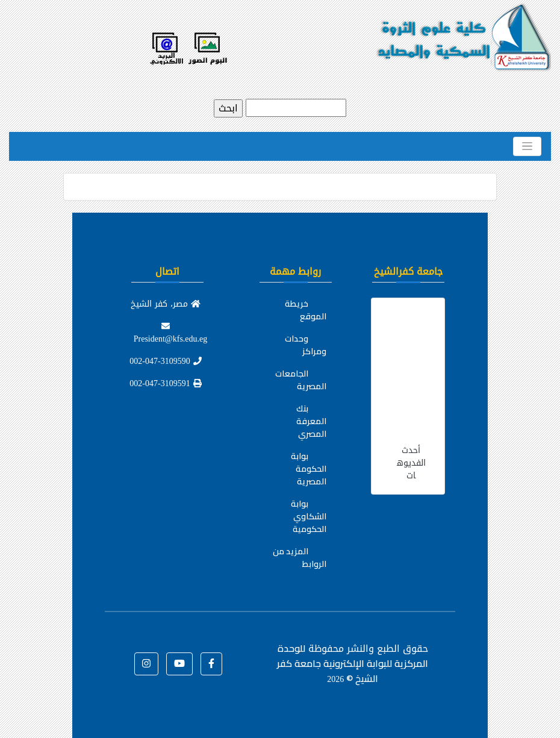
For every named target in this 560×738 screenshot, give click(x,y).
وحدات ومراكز (306, 345)
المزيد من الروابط (300, 558)
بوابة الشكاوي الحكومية (309, 516)
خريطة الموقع (306, 310)
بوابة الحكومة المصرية (309, 469)
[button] (211, 664)
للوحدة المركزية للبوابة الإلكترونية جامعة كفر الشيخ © (353, 663)
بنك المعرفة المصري (311, 421)
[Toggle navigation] (527, 146)
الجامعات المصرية (301, 380)
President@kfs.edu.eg (171, 334)
